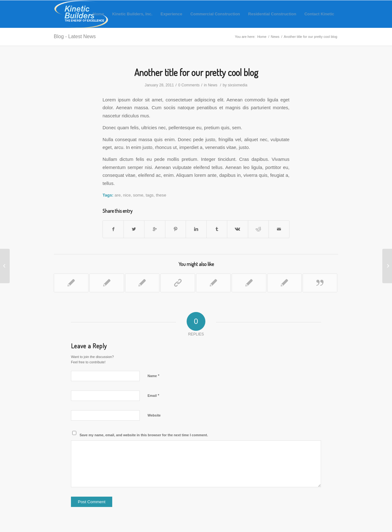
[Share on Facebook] (113, 229)
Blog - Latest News (75, 36)
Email (153, 395)
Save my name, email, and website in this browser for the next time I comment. (144, 435)
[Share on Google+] (155, 229)
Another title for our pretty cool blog (196, 72)
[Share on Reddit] (258, 229)
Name (153, 376)
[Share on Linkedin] (196, 229)
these (161, 195)
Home (262, 37)
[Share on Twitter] (134, 229)
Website (154, 415)
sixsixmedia (238, 85)
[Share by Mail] (279, 229)
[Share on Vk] (237, 229)
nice (127, 195)
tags (150, 195)
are (118, 195)
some (138, 195)
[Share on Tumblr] (217, 229)
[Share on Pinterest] (176, 229)
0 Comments (189, 85)
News (275, 37)
